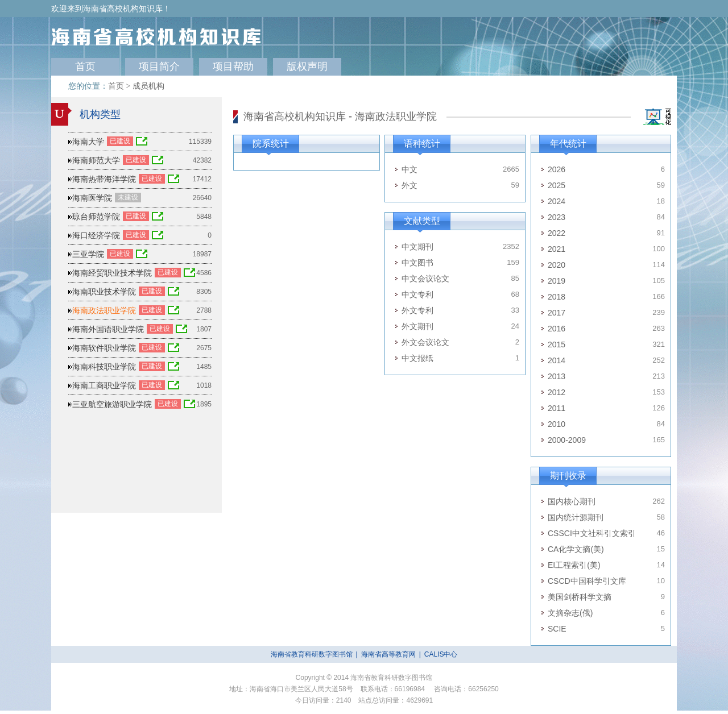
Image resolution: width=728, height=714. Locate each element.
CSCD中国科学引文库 (587, 581)
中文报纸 (417, 358)
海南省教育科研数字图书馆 (312, 654)
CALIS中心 (441, 654)
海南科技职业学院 (104, 367)
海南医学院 (92, 198)
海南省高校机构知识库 (295, 117)
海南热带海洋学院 (104, 179)
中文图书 (417, 263)
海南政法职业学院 (396, 117)
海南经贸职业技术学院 (112, 273)
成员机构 (148, 86)
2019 (557, 281)
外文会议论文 (425, 342)
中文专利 (417, 294)
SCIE (557, 629)
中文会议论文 (425, 279)
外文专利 (417, 310)
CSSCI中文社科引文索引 (592, 533)
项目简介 (159, 67)
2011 (557, 408)
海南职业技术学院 (104, 292)
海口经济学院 (96, 235)
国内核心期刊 (572, 501)
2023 (557, 217)
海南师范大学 (96, 160)
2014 (557, 360)
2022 (557, 233)
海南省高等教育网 (388, 654)
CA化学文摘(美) (576, 549)
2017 (557, 313)
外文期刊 (417, 326)
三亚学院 (88, 254)
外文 (409, 185)
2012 (557, 392)
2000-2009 (567, 440)
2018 (557, 297)
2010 (557, 424)
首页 (85, 67)
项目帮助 (233, 67)
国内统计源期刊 (576, 517)
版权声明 (307, 67)
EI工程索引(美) (574, 565)
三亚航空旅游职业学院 (112, 404)
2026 (557, 169)
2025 (557, 185)
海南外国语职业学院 (108, 329)
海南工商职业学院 (104, 385)
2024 (557, 201)
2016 (557, 329)
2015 (557, 344)
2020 (557, 265)
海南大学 (88, 142)
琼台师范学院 (96, 217)
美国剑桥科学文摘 (580, 597)
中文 (409, 169)
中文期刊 (417, 247)
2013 (557, 376)
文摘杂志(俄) (570, 613)
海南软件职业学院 (104, 348)
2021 (557, 249)
